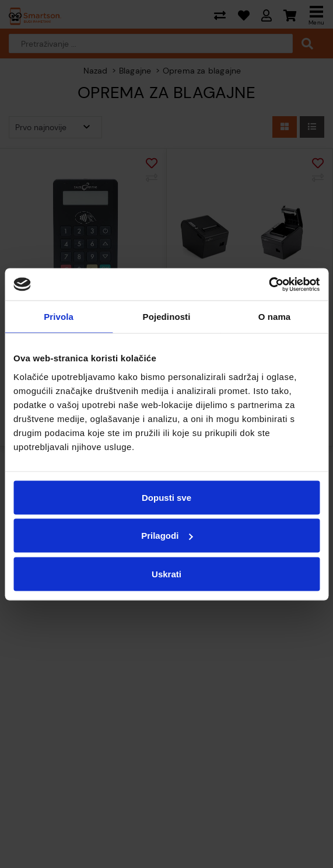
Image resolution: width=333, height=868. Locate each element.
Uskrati (166, 574)
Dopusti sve (166, 497)
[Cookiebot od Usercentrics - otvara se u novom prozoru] (269, 284)
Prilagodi (167, 536)
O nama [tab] (275, 317)
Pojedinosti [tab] (167, 317)
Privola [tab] (59, 317)
